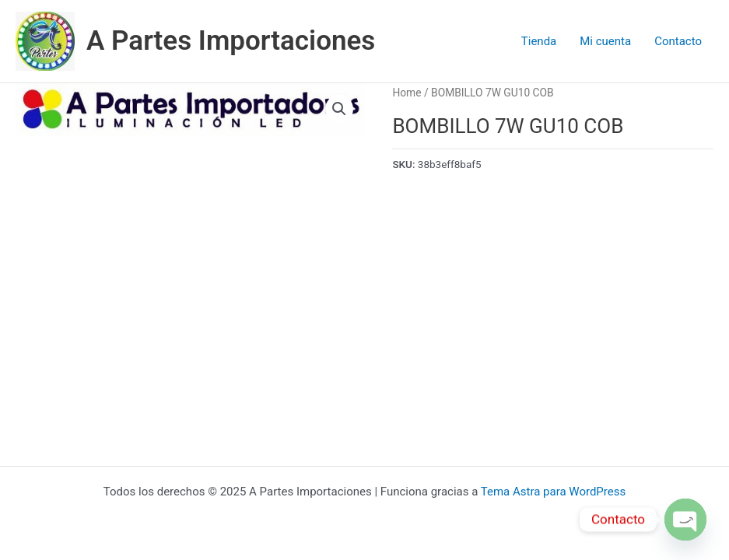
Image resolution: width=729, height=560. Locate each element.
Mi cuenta (605, 41)
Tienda (539, 41)
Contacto (678, 41)
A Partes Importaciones (231, 41)
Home (407, 93)
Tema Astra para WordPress (553, 492)
